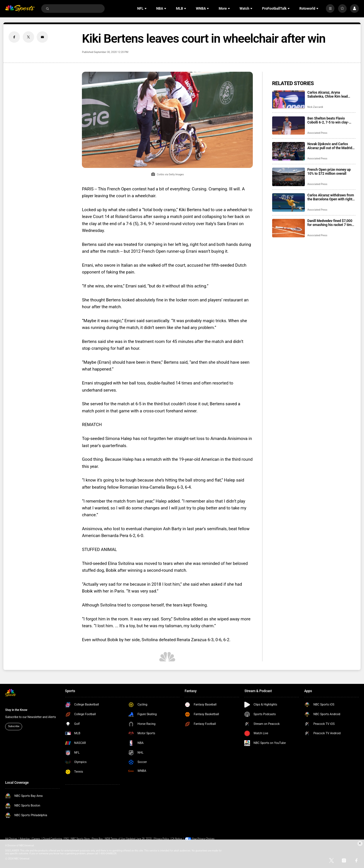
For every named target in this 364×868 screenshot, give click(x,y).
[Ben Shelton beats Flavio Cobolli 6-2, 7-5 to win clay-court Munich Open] (288, 126)
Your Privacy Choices (203, 839)
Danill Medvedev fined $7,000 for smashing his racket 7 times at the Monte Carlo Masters (331, 223)
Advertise (25, 839)
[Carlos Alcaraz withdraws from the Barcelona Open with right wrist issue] (288, 202)
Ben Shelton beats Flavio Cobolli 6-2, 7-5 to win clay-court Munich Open (328, 120)
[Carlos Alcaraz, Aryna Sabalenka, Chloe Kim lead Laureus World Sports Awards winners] (288, 100)
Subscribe (14, 726)
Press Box (97, 839)
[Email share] (42, 37)
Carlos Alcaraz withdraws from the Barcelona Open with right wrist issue (331, 197)
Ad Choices (11, 839)
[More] (330, 9)
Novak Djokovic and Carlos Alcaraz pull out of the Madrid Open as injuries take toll (330, 146)
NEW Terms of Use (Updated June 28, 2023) (128, 839)
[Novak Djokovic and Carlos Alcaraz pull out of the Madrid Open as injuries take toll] (288, 151)
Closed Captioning (52, 839)
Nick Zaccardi (315, 107)
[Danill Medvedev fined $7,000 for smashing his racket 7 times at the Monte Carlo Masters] (288, 228)
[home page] (20, 9)
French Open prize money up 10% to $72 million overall (329, 172)
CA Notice (177, 839)
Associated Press (317, 133)
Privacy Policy (162, 839)
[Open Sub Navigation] (146, 9)
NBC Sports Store (80, 839)
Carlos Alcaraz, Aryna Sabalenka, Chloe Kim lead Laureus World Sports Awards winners (330, 94)
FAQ (67, 839)
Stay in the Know (16, 710)
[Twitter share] (28, 37)
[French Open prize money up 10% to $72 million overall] (288, 177)
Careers (36, 839)
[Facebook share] (14, 37)
